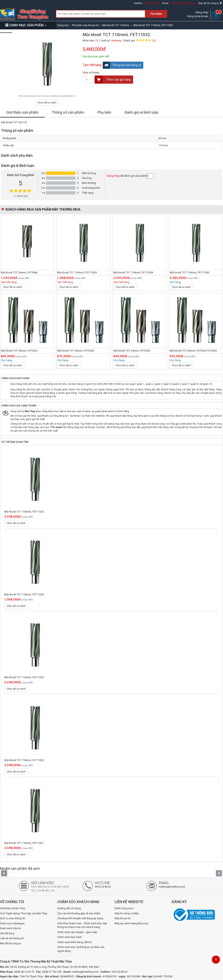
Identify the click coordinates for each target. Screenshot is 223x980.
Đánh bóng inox (124, 908)
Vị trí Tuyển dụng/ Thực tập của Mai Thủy (24, 913)
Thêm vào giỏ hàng (113, 80)
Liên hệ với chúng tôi (12, 938)
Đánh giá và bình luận (141, 112)
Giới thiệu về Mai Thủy (13, 908)
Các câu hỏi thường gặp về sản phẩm (79, 913)
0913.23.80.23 (151, 3)
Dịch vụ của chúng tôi (13, 918)
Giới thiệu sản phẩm (22, 112)
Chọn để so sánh (47, 103)
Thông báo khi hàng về (122, 65)
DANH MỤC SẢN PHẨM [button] (26, 25)
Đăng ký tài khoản (198, 16)
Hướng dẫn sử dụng (69, 908)
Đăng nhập (202, 12)
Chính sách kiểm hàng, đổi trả (74, 942)
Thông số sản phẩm (68, 112)
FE (97, 41)
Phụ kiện (104, 112)
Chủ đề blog (7, 933)
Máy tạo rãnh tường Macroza (131, 923)
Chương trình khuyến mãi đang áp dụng (80, 918)
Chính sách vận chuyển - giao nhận (77, 932)
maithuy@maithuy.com (183, 3)
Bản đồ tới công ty (210, 3)
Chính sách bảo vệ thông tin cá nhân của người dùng (81, 949)
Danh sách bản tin (10, 928)
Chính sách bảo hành (70, 937)
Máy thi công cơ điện (127, 913)
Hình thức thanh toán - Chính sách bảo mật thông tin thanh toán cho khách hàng (82, 925)
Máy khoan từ (123, 918)
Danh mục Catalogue (12, 923)
